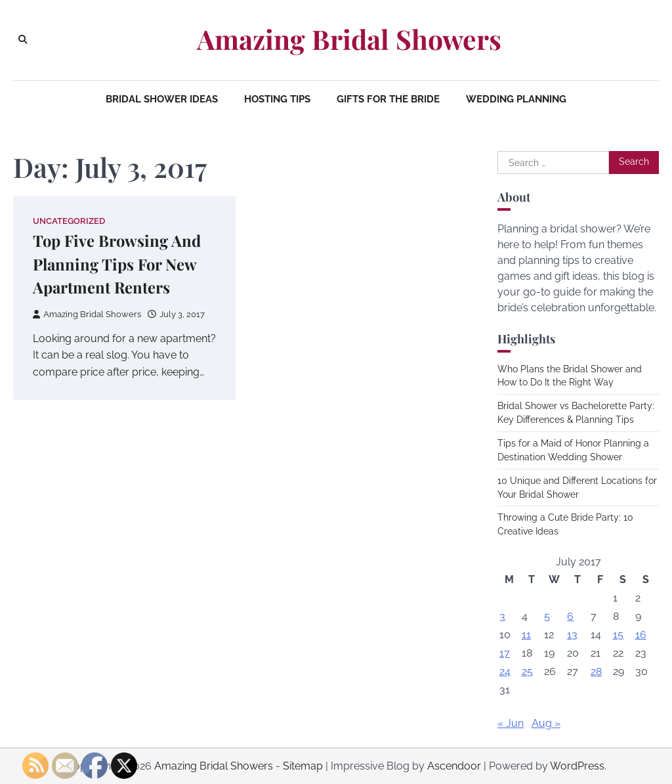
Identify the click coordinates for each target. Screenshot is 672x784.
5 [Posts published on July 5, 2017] (547, 616)
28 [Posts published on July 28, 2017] (596, 671)
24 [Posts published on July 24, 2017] (505, 671)
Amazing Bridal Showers (349, 39)
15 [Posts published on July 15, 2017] (618, 635)
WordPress (577, 766)
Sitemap (303, 766)
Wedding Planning (516, 99)
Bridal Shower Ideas (162, 99)
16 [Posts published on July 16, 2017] (641, 635)
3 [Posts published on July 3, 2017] (502, 616)
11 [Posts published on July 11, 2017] (526, 635)
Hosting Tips (277, 99)
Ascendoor (454, 766)
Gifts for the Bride (388, 99)
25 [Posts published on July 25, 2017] (527, 671)
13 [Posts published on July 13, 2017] (572, 635)
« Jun (511, 723)
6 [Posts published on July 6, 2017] (570, 616)
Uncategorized (69, 221)
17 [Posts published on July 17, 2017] (505, 653)
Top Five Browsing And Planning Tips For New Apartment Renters (117, 264)
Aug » (546, 723)
